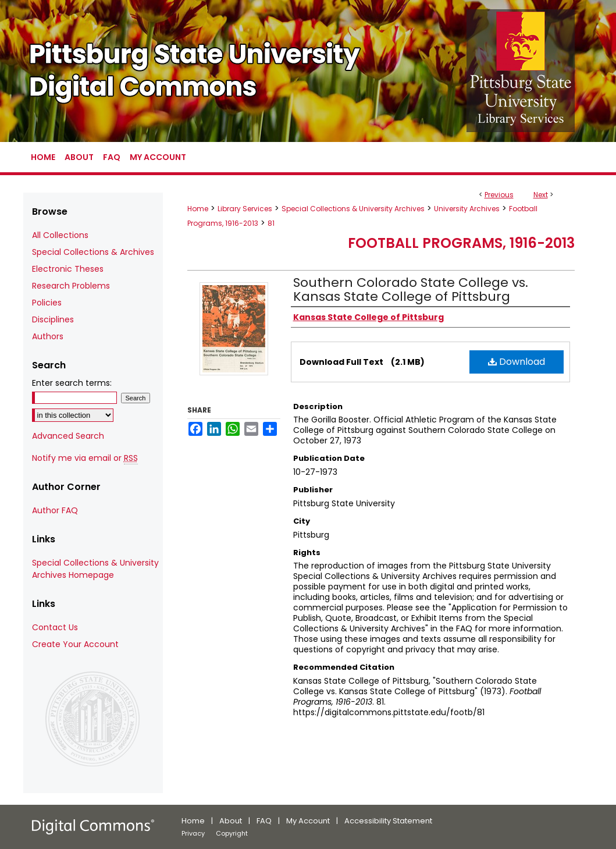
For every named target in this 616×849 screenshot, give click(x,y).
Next (541, 195)
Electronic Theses (68, 269)
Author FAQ (55, 510)
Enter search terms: (72, 383)
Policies (47, 303)
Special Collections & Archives (93, 252)
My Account (308, 821)
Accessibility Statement (388, 821)
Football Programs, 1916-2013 (461, 243)
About (231, 821)
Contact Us (55, 627)
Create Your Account (75, 644)
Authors (48, 336)
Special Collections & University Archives (353, 209)
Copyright (232, 833)
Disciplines (53, 319)
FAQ (264, 821)
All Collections (60, 235)
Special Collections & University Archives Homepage (95, 569)
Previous (499, 195)
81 (271, 223)
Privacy (193, 833)
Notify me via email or (85, 458)
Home (198, 209)
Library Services (245, 209)
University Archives (467, 209)
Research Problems (71, 286)
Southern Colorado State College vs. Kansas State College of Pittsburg (411, 289)
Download (517, 362)
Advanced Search (68, 436)
